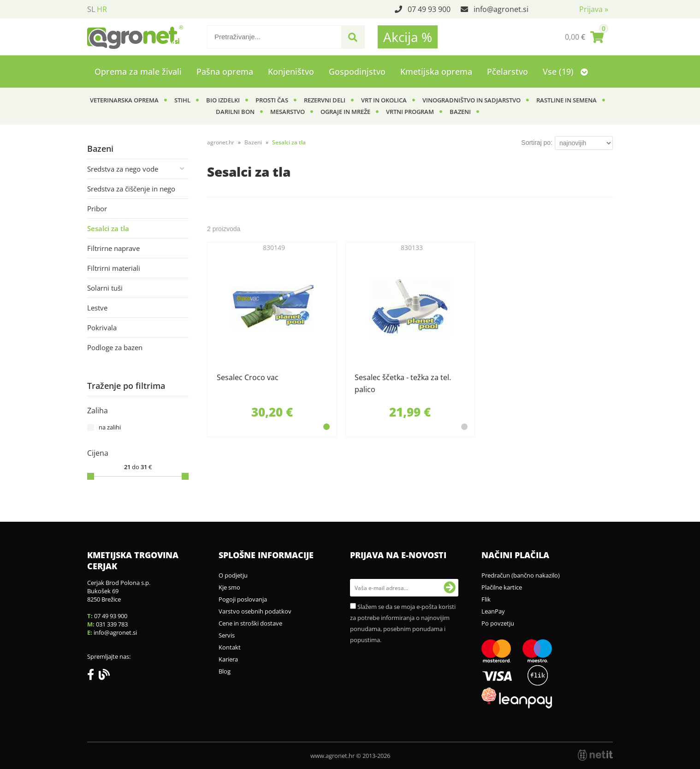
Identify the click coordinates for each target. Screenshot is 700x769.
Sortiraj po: (537, 143)
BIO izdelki (223, 100)
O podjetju (233, 575)
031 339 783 (112, 624)
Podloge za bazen (115, 347)
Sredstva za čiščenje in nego (131, 189)
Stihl (182, 100)
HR (102, 9)
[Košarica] (584, 37)
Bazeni (460, 112)
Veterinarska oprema (124, 100)
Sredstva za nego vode (123, 169)
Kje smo (229, 587)
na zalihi (110, 427)
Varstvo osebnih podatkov (255, 611)
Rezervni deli (325, 100)
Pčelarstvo (507, 72)
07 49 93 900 (429, 9)
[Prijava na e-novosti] (450, 588)
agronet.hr (221, 142)
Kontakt (230, 647)
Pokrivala (102, 328)
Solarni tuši (105, 288)
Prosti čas (272, 100)
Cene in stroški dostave (250, 623)
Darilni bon (235, 112)
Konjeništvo (291, 72)
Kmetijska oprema (436, 72)
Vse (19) (565, 72)
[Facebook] (93, 676)
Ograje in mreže (345, 112)
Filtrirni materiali (114, 268)
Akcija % (408, 37)
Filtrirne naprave (113, 248)
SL (91, 9)
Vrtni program (410, 112)
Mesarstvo (288, 112)
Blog (225, 671)
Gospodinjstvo (357, 72)
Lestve (97, 308)
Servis (227, 635)
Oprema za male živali (138, 72)
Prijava (594, 9)
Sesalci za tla (108, 228)
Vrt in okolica (384, 100)
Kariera (228, 659)
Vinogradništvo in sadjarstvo (472, 100)
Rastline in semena (567, 100)
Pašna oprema (225, 72)
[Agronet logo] (135, 37)
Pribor (97, 209)
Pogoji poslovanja (243, 599)
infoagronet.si (501, 9)
